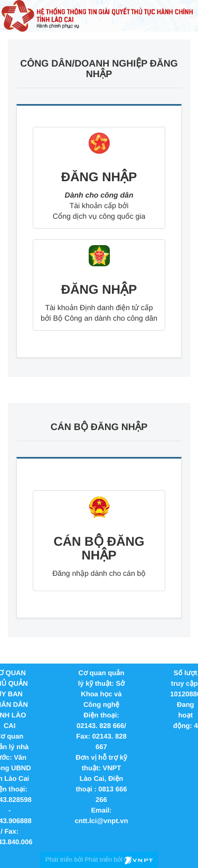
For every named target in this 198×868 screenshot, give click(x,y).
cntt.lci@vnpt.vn (102, 821)
